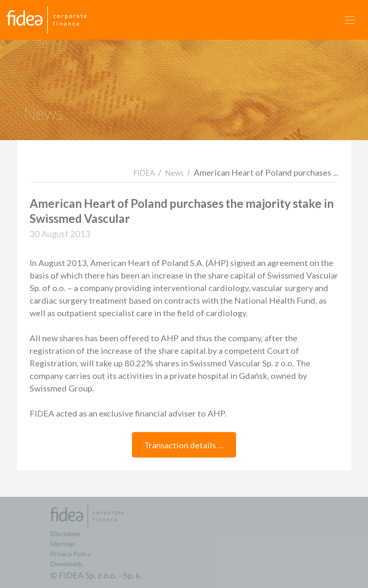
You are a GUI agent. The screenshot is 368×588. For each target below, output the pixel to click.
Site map (62, 543)
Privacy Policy (71, 553)
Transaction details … (184, 445)
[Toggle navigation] (350, 20)
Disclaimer (66, 533)
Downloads (66, 564)
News (174, 173)
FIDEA (144, 173)
